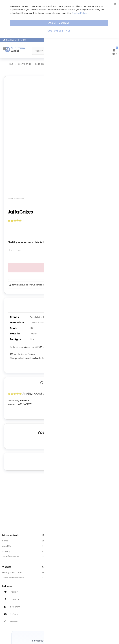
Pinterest (14, 622)
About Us (7, 546)
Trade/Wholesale (11, 557)
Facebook (14, 599)
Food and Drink (24, 64)
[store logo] (15, 49)
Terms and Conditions (13, 578)
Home (11, 64)
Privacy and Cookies (12, 572)
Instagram (15, 607)
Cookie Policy (79, 13)
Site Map (6, 551)
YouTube (14, 614)
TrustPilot (14, 592)
